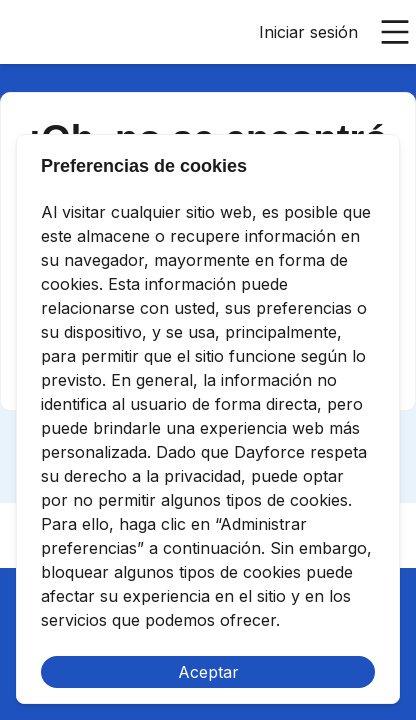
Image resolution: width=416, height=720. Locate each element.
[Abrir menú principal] (395, 32)
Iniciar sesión (308, 32)
